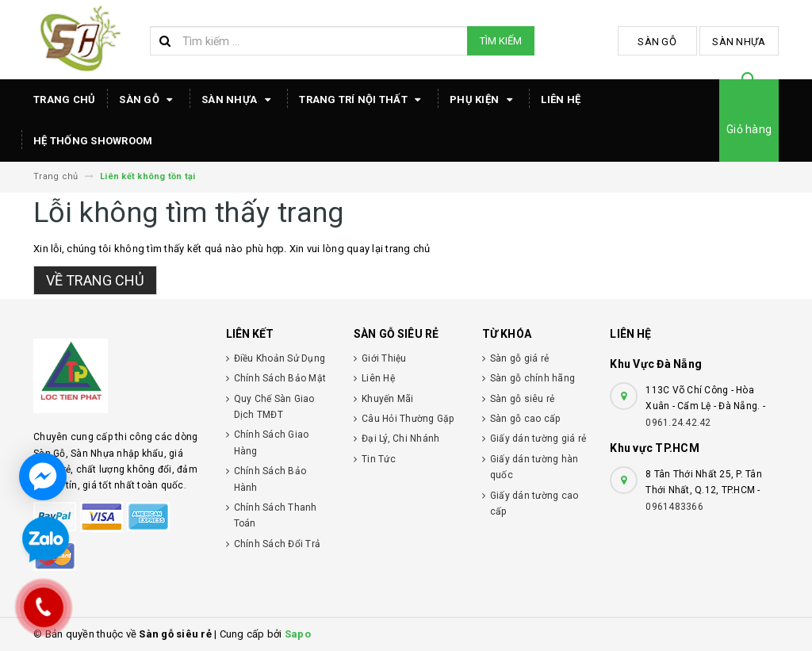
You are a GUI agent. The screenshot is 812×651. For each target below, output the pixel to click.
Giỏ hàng (749, 129)
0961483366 (674, 507)
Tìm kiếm (501, 41)
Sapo (298, 634)
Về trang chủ (95, 280)
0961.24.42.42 (678, 423)
